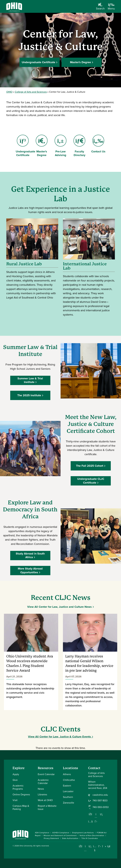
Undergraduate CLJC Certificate (91, 481)
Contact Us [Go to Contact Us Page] (98, 144)
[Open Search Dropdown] (100, 8)
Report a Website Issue (47, 807)
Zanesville (69, 803)
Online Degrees (21, 794)
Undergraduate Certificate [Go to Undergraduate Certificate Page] (25, 146)
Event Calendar (46, 774)
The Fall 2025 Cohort (90, 466)
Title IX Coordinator (90, 838)
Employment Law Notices (83, 833)
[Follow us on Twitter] (96, 821)
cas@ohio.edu (100, 795)
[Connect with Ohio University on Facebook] (81, 846)
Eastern (67, 786)
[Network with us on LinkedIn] (101, 814)
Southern (68, 797)
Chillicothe (69, 780)
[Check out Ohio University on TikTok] (104, 846)
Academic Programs (18, 787)
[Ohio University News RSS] (109, 846)
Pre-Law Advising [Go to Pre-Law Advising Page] (61, 146)
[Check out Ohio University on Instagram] (85, 850)
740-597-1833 (100, 801)
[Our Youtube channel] (90, 821)
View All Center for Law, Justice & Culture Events (59, 737)
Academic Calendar (43, 782)
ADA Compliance (42, 833)
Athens (67, 774)
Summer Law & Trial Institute (30, 380)
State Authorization (70, 838)
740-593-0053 (101, 807)
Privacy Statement (51, 838)
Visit (15, 800)
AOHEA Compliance (61, 833)
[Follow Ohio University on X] (100, 846)
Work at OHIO (45, 800)
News (41, 789)
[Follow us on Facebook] (90, 814)
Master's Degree (80, 62)
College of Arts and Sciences (31, 92)
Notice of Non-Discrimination (92, 835)
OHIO (9, 92)
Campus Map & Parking (21, 807)
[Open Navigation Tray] (111, 8)
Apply (16, 774)
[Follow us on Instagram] (96, 817)
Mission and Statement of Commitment (60, 835)
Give (15, 780)
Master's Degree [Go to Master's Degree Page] (42, 146)
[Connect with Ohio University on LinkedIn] (90, 846)
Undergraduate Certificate (38, 62)
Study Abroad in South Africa (30, 555)
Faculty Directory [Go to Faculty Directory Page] (79, 146)
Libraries (42, 794)
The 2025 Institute (29, 395)
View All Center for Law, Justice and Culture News (59, 607)
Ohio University (26, 846)
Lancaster (68, 791)
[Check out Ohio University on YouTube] (95, 848)
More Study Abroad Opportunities (30, 570)
